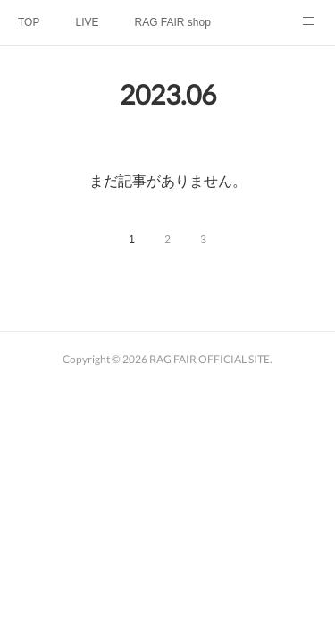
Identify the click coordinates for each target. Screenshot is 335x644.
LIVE (87, 22)
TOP (29, 22)
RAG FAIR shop (172, 22)
